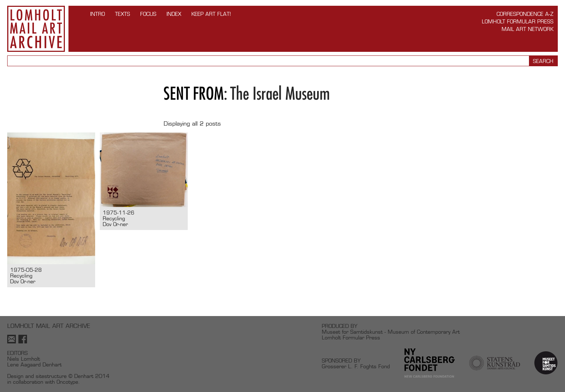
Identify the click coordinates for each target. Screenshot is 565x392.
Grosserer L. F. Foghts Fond (356, 366)
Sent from (194, 93)
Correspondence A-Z (525, 14)
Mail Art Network (528, 29)
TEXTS (123, 14)
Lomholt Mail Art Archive (36, 29)
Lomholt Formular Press (518, 21)
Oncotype (67, 382)
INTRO (97, 14)
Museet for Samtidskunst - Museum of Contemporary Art (391, 332)
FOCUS (148, 14)
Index (174, 14)
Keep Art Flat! (211, 14)
